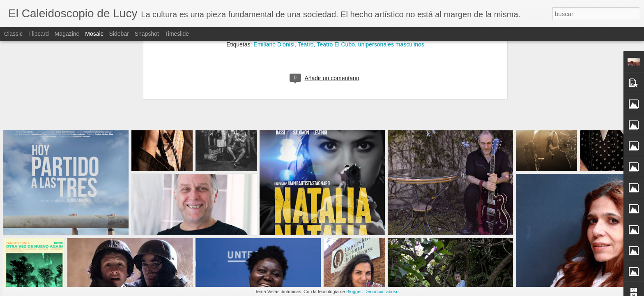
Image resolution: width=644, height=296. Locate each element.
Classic (13, 34)
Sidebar (119, 34)
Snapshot (147, 34)
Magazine (67, 34)
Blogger (354, 291)
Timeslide (177, 34)
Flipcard (39, 34)
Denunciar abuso (381, 291)
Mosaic (94, 34)
